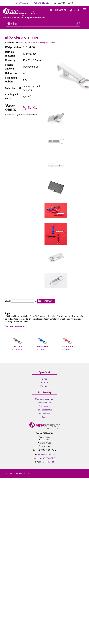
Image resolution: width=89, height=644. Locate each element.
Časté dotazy (45, 406)
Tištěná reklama (44, 410)
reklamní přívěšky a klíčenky (42, 43)
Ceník (44, 417)
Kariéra (45, 382)
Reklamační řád (44, 402)
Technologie (45, 413)
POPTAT (48, 301)
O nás (44, 379)
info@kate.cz (22, 3)
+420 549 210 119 (41, 3)
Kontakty (44, 386)
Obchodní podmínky (44, 399)
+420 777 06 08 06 (48, 458)
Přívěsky (23, 43)
